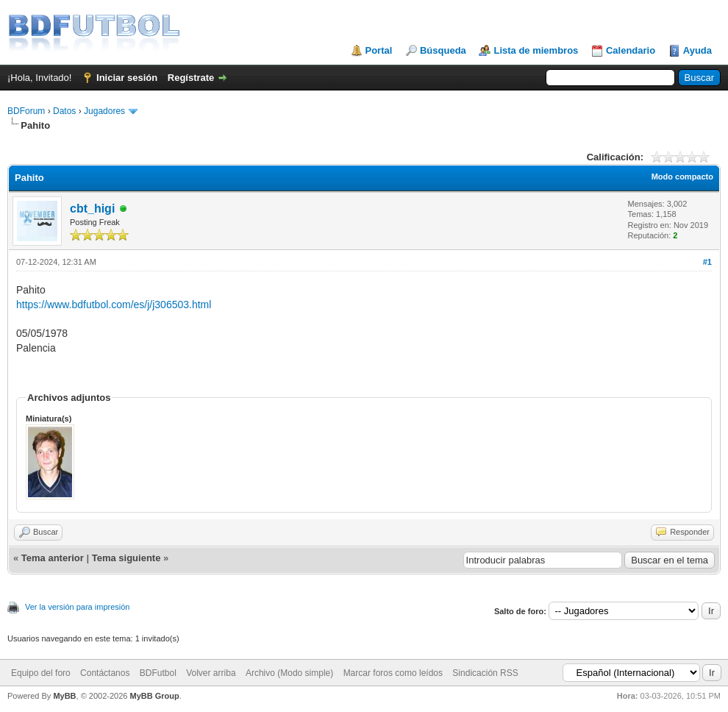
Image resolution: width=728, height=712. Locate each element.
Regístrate (191, 78)
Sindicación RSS (485, 673)
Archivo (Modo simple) (289, 673)
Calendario (631, 50)
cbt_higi (92, 209)
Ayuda (697, 50)
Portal (379, 50)
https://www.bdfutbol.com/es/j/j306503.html (114, 305)
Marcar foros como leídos (393, 673)
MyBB (64, 696)
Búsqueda (443, 50)
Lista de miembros (536, 50)
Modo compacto (682, 177)
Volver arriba (211, 673)
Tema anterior (53, 558)
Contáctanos (105, 673)
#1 (707, 262)
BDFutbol (158, 673)
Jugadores (104, 111)
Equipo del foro (41, 673)
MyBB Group (154, 696)
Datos (64, 111)
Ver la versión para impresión (77, 607)
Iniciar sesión (127, 78)
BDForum (26, 111)
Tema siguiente (126, 558)
